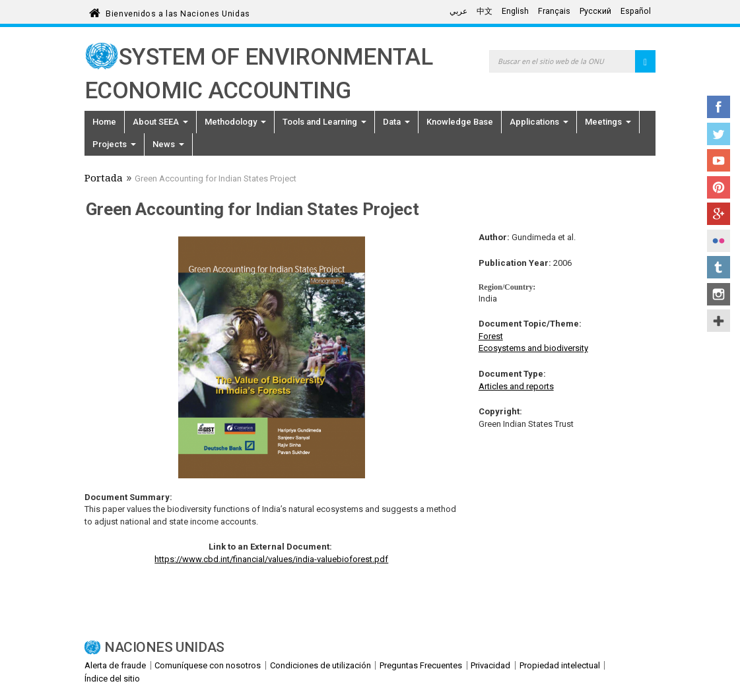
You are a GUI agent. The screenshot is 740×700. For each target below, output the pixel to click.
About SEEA (160, 122)
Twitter (719, 134)
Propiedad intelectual (560, 665)
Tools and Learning (324, 122)
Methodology (235, 122)
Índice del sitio (112, 679)
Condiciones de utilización (320, 665)
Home (104, 122)
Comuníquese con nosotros (208, 665)
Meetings (608, 122)
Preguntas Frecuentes (421, 665)
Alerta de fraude (115, 665)
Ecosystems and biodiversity (533, 348)
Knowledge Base (460, 122)
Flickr (719, 241)
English (515, 11)
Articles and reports (516, 386)
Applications (539, 122)
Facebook (719, 107)
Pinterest (719, 187)
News (168, 144)
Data (396, 122)
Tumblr (719, 267)
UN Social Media (719, 321)
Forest (491, 336)
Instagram (719, 294)
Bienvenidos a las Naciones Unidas (178, 12)
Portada (104, 179)
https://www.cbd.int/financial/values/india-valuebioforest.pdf (271, 559)
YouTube (719, 160)
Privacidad (490, 665)
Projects (114, 144)
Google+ (719, 214)
